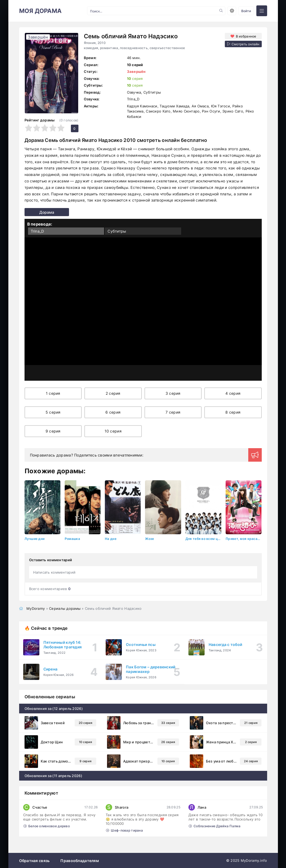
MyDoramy (36, 608)
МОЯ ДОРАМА (40, 11)
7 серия (173, 412)
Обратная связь (35, 860)
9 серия (53, 431)
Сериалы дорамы (65, 608)
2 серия (113, 393)
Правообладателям (80, 860)
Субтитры (117, 231)
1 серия (53, 393)
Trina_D (37, 231)
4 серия (233, 393)
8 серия (233, 412)
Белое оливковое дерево (47, 826)
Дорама (35, 212)
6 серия (113, 412)
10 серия (113, 431)
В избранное (246, 36)
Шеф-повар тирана (124, 830)
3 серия (173, 393)
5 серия (53, 412)
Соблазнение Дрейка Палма (215, 826)
